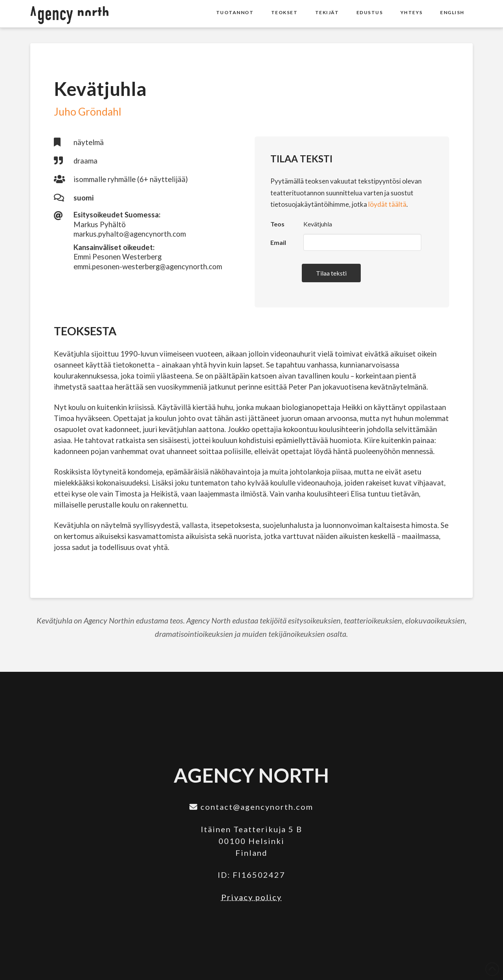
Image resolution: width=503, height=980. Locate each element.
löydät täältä (387, 204)
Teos (277, 224)
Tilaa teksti (331, 273)
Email (278, 242)
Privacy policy (251, 897)
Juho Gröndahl (88, 112)
